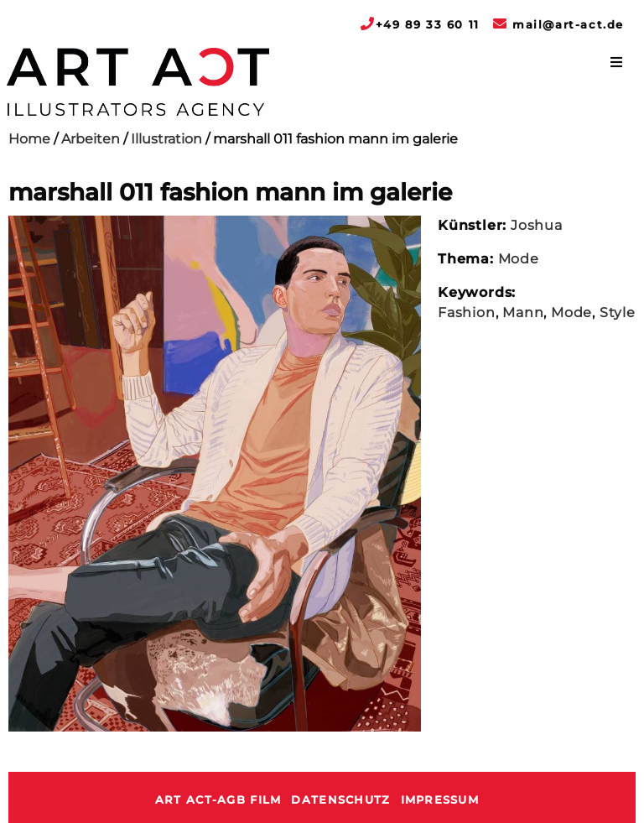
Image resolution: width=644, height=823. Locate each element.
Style (618, 313)
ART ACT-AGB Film (218, 800)
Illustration (166, 139)
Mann (523, 313)
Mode (519, 259)
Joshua (537, 225)
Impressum (440, 800)
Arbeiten (91, 139)
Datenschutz (340, 800)
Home (29, 139)
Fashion (467, 313)
